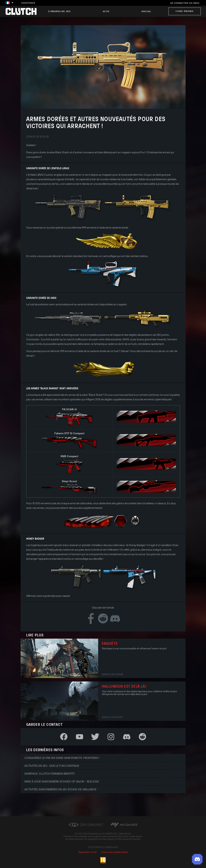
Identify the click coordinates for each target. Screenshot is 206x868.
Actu (106, 11)
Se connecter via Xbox (185, 3)
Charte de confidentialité (114, 852)
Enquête (110, 643)
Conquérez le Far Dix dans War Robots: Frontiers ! (62, 758)
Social (146, 11)
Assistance (28, 3)
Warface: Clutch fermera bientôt (50, 774)
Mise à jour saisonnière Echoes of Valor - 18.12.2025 (62, 781)
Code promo (185, 11)
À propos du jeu (59, 11)
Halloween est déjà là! (124, 686)
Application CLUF (88, 852)
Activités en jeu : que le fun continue (52, 766)
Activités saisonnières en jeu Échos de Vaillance (60, 789)
